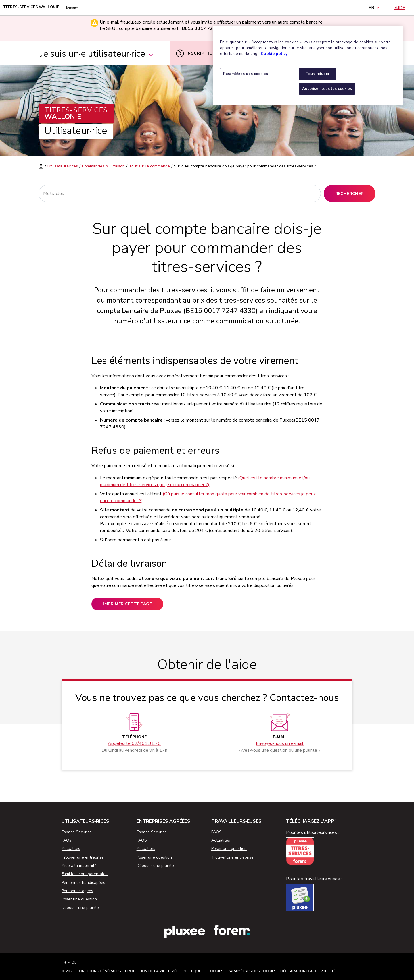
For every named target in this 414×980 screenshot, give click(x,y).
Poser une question (79, 899)
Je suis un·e (97, 54)
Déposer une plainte (80, 907)
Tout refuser (318, 74)
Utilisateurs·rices (63, 166)
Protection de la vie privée (152, 971)
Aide (400, 8)
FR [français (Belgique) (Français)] (374, 8)
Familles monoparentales (85, 874)
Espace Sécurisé (77, 832)
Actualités (71, 849)
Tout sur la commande (149, 166)
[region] (308, 66)
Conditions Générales (99, 971)
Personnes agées (77, 891)
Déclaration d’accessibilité (308, 971)
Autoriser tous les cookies (327, 89)
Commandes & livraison (103, 166)
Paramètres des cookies (252, 971)
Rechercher (350, 194)
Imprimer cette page (127, 604)
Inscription (196, 53)
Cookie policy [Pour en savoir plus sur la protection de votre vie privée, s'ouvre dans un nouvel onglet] (274, 54)
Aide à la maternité (79, 866)
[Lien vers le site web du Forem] (70, 8)
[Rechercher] (180, 194)
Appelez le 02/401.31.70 (134, 743)
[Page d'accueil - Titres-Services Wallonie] (31, 8)
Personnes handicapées (83, 883)
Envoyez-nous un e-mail (280, 743)
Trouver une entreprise (83, 857)
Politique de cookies (203, 971)
